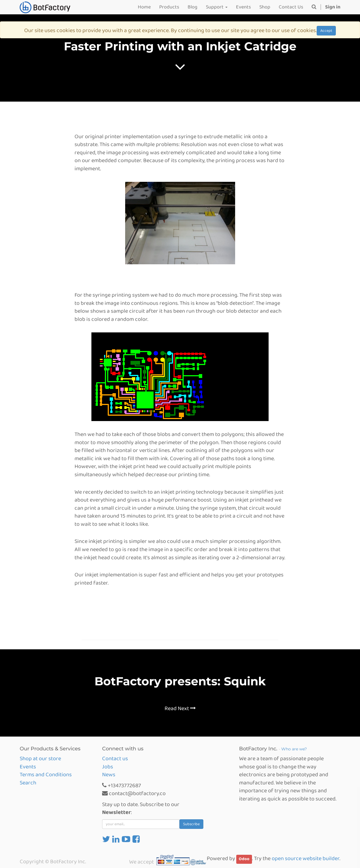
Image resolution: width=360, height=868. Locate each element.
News (109, 775)
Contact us (115, 759)
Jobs (108, 767)
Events (28, 767)
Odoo (244, 859)
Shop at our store (40, 759)
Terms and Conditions (46, 775)
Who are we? (294, 749)
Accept (326, 31)
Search (28, 783)
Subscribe (191, 824)
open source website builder (306, 858)
